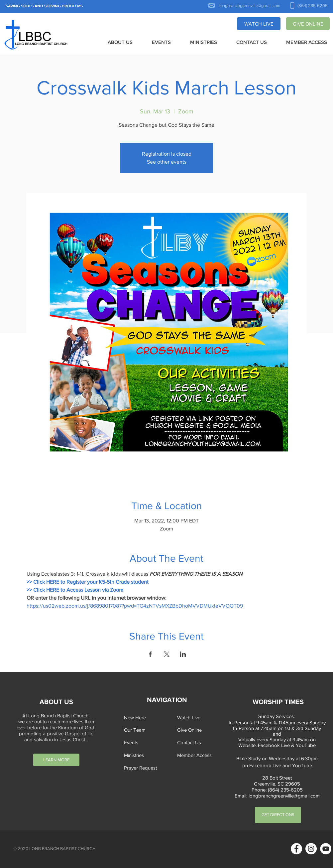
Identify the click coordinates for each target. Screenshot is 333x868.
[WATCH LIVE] (259, 24)
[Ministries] (145, 755)
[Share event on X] (167, 654)
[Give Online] (198, 730)
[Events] (145, 742)
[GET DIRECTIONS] (278, 815)
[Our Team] (145, 730)
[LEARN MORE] (56, 760)
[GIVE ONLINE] (308, 24)
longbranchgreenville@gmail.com (284, 796)
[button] (120, 43)
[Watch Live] (198, 718)
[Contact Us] (198, 742)
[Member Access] (198, 755)
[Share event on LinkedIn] (183, 654)
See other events (167, 162)
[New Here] (145, 718)
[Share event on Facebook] (150, 654)
